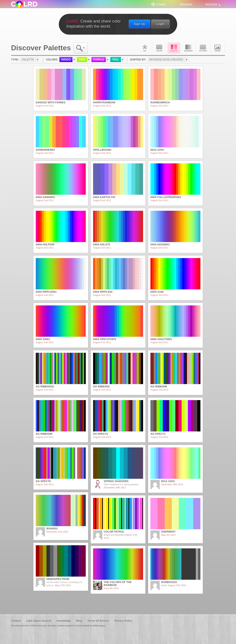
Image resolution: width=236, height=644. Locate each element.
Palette (174, 48)
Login (160, 24)
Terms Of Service (98, 621)
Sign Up (139, 24)
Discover (186, 4)
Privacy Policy (123, 621)
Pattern (203, 48)
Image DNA (218, 48)
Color (159, 48)
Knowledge (64, 621)
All (145, 48)
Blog (79, 621)
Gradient (188, 48)
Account (211, 4)
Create (161, 4)
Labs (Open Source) (39, 621)
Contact (16, 621)
